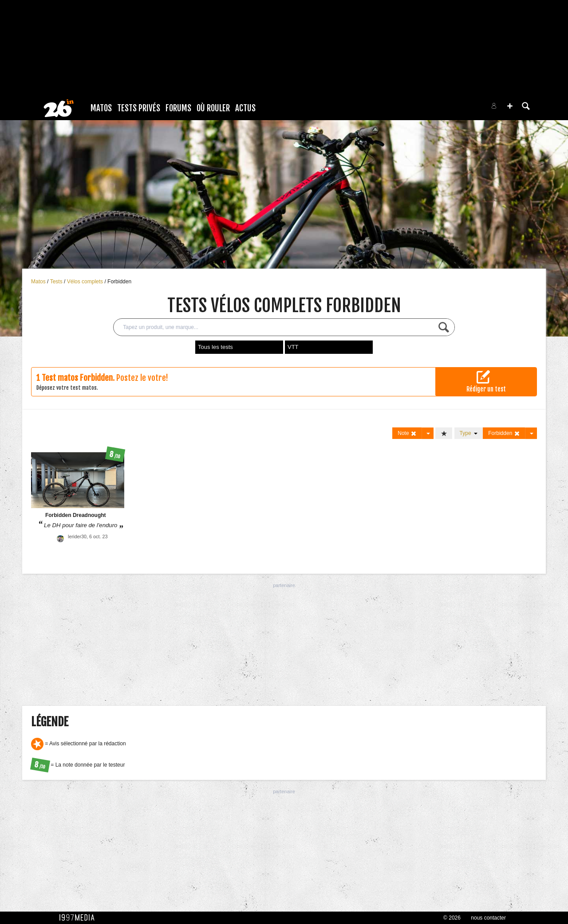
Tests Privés (139, 108)
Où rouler (213, 108)
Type (469, 433)
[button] (510, 106)
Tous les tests (215, 347)
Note (407, 433)
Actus (245, 108)
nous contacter (488, 918)
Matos (101, 108)
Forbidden (119, 282)
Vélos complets (86, 282)
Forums (178, 108)
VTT (293, 347)
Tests (57, 282)
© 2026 (452, 918)
